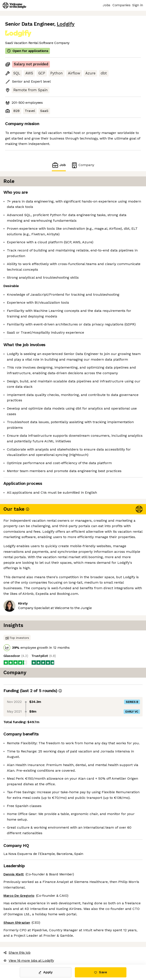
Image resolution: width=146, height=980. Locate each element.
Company (83, 165)
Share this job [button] (17, 953)
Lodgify (66, 24)
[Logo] (14, 5)
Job (59, 165)
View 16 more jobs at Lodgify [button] (29, 960)
